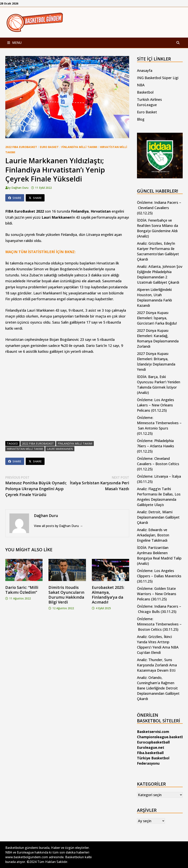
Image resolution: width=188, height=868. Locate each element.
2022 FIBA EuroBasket (21, 147)
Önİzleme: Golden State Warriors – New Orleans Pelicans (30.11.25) (157, 594)
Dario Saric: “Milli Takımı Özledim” (22, 590)
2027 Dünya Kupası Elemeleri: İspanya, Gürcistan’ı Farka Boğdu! (157, 318)
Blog (141, 119)
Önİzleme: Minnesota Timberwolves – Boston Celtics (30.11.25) (159, 624)
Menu (14, 43)
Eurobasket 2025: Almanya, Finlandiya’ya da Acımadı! (108, 595)
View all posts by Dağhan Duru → (58, 526)
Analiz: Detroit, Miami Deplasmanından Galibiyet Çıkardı (158, 517)
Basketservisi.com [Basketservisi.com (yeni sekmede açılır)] (153, 732)
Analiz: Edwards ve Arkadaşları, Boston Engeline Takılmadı (153, 535)
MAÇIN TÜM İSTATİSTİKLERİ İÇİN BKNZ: (40, 252)
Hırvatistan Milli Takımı (25, 449)
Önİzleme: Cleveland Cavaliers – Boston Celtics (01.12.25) (158, 464)
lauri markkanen (60, 449)
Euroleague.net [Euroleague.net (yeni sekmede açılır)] (151, 747)
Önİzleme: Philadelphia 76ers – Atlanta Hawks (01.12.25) (156, 446)
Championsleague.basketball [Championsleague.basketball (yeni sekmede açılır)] (162, 737)
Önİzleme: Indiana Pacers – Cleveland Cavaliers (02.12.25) (159, 208)
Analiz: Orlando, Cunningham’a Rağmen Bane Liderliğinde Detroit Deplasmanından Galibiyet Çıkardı (158, 688)
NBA (141, 85)
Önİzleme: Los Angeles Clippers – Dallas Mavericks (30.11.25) (159, 576)
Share (15, 198)
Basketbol (145, 92)
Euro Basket (49, 147)
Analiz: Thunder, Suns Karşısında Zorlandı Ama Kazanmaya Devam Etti (157, 665)
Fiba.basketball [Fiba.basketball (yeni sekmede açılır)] (150, 753)
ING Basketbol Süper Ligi (158, 78)
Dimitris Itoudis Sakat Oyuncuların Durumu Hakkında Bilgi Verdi (66, 595)
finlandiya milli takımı (75, 443)
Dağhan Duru (20, 188)
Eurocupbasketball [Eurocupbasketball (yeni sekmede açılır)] (153, 742)
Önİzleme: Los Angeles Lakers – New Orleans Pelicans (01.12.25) (156, 405)
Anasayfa (145, 70)
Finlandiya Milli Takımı (79, 147)
